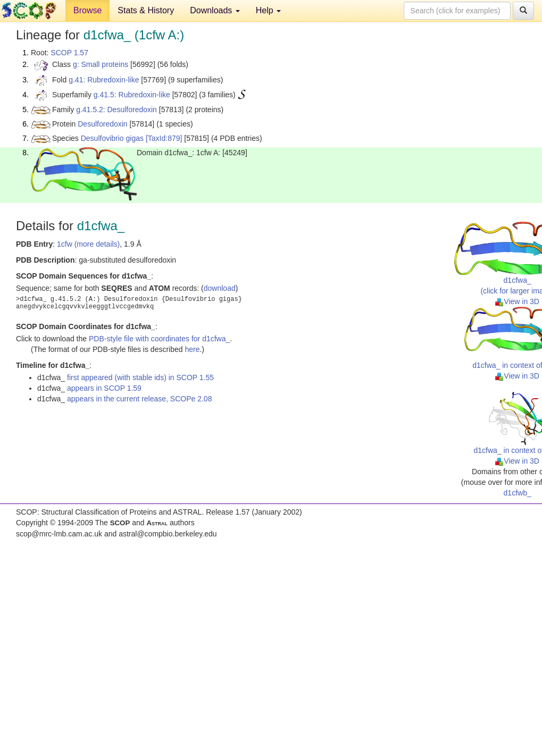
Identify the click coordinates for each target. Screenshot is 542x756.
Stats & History (146, 10)
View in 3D (517, 301)
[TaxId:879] (164, 138)
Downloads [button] (215, 10)
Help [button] (268, 10)
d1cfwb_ (518, 493)
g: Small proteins (101, 64)
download (220, 288)
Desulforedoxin (102, 124)
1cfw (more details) (88, 244)
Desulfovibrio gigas (112, 138)
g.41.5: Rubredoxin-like (132, 95)
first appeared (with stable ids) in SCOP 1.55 (140, 377)
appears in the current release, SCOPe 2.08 (139, 399)
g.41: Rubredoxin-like (104, 80)
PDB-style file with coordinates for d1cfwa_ (159, 339)
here (192, 349)
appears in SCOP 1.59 (104, 388)
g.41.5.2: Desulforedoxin (116, 110)
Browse (87, 10)
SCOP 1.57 (69, 53)
